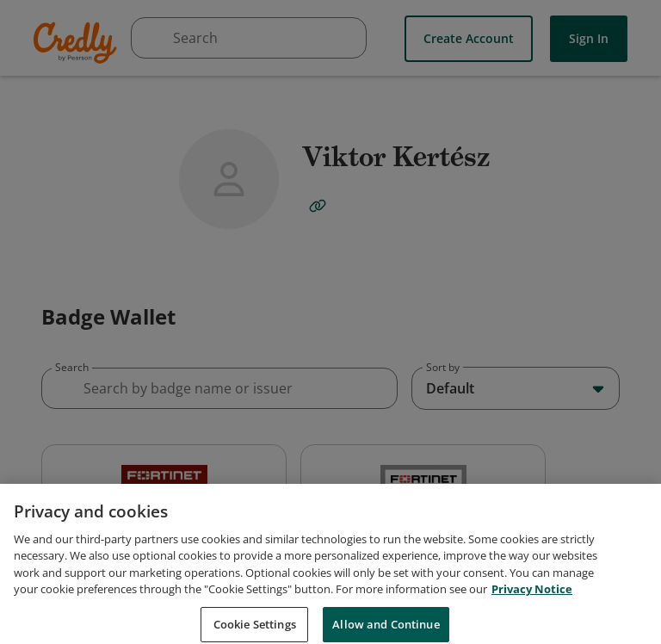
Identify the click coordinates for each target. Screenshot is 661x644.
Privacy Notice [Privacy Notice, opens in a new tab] (532, 622)
